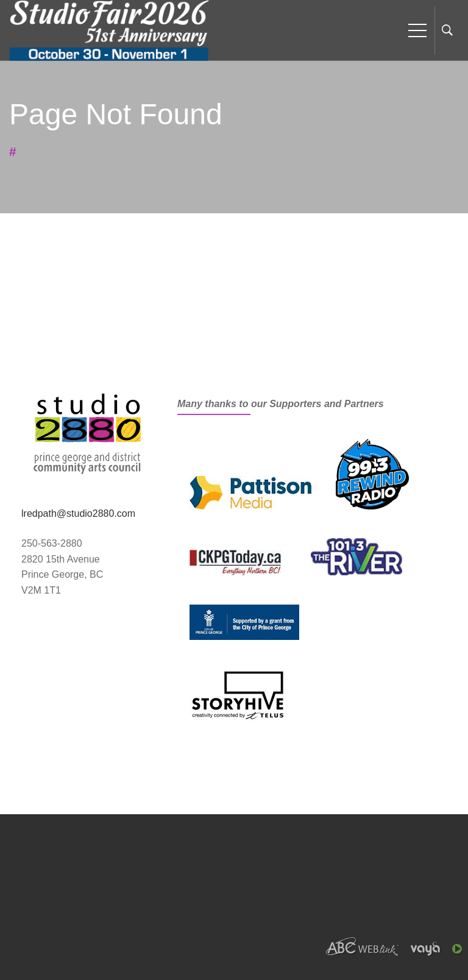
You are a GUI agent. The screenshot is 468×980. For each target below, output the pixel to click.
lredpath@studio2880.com (78, 513)
